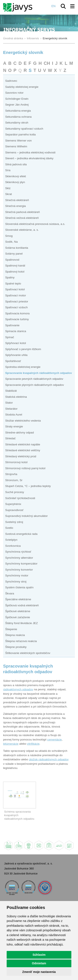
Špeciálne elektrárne (18, 599)
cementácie (54, 740)
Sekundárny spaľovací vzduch (24, 129)
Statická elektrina (16, 397)
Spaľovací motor (16, 295)
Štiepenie (11, 629)
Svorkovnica (13, 546)
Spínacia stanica (16, 331)
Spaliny (10, 277)
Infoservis (33, 38)
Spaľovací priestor (17, 301)
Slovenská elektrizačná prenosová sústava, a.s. (35, 224)
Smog (9, 236)
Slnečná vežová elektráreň (22, 218)
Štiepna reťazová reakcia (21, 641)
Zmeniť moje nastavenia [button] (39, 972)
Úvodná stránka (13, 38)
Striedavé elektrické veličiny (23, 450)
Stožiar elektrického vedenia (23, 421)
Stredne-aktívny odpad (20, 433)
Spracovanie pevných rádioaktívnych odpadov (34, 379)
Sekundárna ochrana (18, 117)
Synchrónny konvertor (19, 570)
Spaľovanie (12, 325)
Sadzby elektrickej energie (22, 87)
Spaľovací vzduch (16, 307)
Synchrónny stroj (16, 582)
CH (47, 63)
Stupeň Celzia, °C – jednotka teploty (28, 486)
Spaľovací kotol (15, 289)
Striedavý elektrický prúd (21, 456)
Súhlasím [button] (39, 955)
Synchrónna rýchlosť (18, 552)
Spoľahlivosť (13, 361)
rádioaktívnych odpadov (18, 689)
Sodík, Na (11, 242)
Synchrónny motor (17, 575)
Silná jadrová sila (16, 164)
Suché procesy (15, 492)
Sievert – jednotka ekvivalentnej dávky (29, 158)
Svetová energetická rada (21, 534)
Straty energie (14, 426)
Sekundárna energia (18, 111)
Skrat (9, 194)
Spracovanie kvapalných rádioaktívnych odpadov (39, 373)
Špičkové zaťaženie (18, 617)
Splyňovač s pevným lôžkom (23, 349)
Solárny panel (14, 254)
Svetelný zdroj (14, 522)
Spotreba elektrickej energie (23, 367)
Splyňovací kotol (16, 343)
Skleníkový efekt (16, 176)
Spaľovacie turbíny (17, 319)
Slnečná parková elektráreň (22, 212)
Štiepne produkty (16, 647)
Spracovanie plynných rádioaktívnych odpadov (35, 385)
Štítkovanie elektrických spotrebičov (28, 653)
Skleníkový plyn (15, 182)
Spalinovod (12, 260)
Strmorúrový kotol (16, 462)
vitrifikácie (33, 744)
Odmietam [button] (39, 963)
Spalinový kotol (15, 272)
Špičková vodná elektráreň (22, 605)
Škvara (10, 593)
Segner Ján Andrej (17, 105)
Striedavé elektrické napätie (23, 444)
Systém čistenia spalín (19, 587)
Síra (8, 170)
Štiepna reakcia (15, 635)
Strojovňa (11, 474)
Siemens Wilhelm (16, 146)
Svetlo (9, 528)
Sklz (8, 188)
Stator (9, 403)
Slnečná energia (15, 206)
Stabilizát (11, 391)
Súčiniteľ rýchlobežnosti (20, 498)
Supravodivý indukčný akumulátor (26, 516)
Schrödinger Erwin (17, 99)
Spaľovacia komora (17, 313)
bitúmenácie (11, 744)
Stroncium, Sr (14, 480)
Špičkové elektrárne (18, 611)
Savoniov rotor (14, 93)
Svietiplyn (11, 540)
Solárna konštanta (17, 248)
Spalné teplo (13, 284)
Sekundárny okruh (17, 123)
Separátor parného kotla (20, 134)
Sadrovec (11, 81)
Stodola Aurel (14, 415)
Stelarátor (11, 409)
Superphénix (13, 504)
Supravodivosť (14, 510)
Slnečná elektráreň (17, 200)
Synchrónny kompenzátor (21, 564)
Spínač (10, 337)
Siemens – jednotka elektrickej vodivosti (30, 152)
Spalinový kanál (15, 266)
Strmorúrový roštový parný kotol (25, 468)
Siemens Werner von (18, 141)
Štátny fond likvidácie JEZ (22, 623)
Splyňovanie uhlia (16, 355)
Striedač (10, 438)
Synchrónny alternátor (19, 558)
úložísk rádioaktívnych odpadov (49, 759)
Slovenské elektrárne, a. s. (22, 230)
